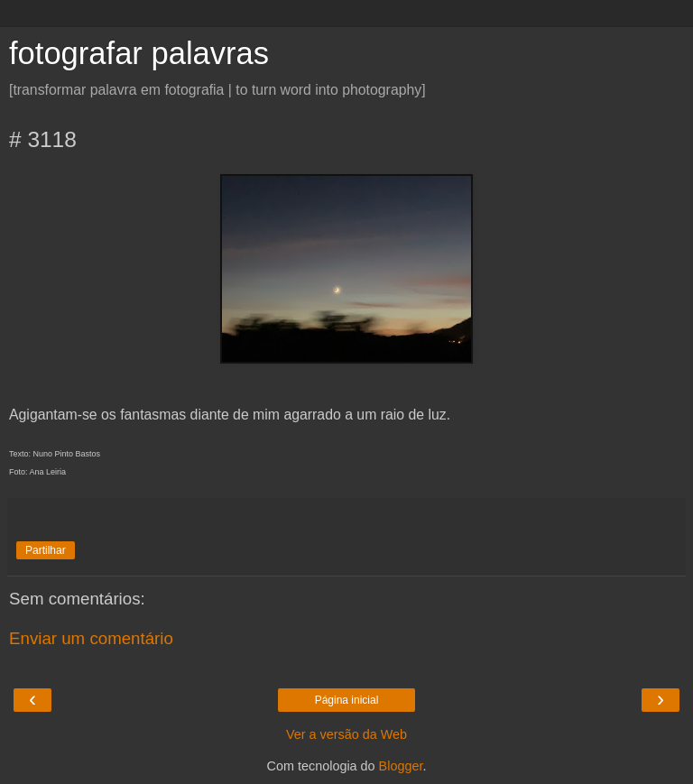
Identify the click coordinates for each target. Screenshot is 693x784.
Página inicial (347, 700)
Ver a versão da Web (346, 734)
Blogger (401, 766)
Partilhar (46, 550)
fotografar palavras (139, 53)
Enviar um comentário (91, 638)
